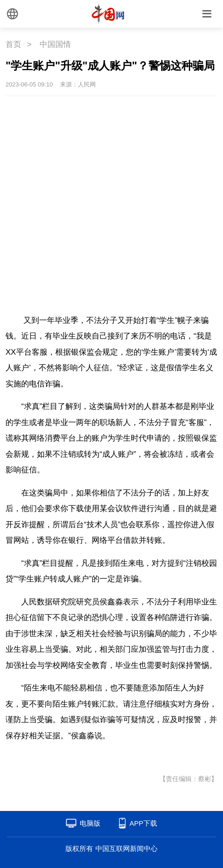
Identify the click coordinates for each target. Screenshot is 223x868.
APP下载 (143, 823)
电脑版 (90, 823)
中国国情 (55, 44)
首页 (13, 44)
